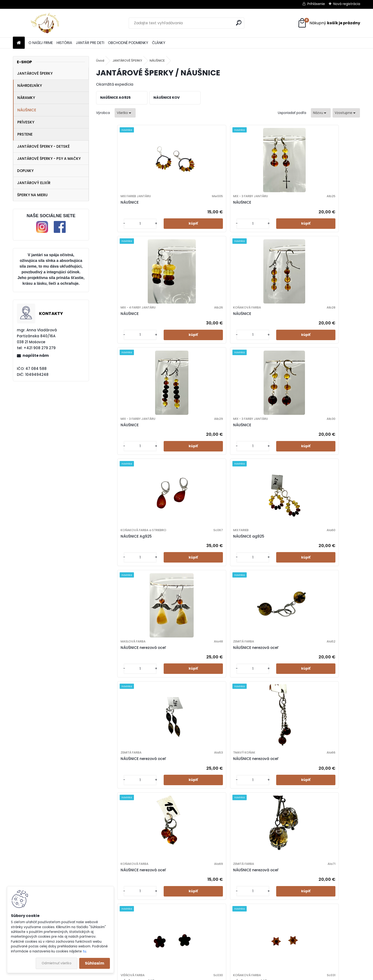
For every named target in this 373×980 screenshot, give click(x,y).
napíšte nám (36, 355)
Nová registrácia (347, 4)
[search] (239, 23)
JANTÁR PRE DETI (90, 43)
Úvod (100, 61)
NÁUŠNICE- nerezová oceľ (257, 805)
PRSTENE (25, 134)
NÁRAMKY (26, 98)
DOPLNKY (25, 171)
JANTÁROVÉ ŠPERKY (35, 73)
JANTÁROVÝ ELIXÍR (34, 183)
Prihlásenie (316, 4)
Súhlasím (95, 963)
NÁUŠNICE (27, 110)
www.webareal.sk (206, 975)
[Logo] (46, 23)
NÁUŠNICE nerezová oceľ (124, 446)
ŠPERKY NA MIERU (32, 195)
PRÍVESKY (26, 122)
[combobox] (321, 113)
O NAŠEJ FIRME (41, 43)
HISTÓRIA (64, 43)
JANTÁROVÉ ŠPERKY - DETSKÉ (43, 146)
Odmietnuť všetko (56, 963)
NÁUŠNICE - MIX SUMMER (255, 689)
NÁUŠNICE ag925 (315, 325)
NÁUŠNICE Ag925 (249, 330)
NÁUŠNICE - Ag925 (250, 562)
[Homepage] (19, 43)
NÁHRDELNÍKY (30, 86)
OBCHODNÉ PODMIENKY (128, 43)
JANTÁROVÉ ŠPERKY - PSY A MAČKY (49, 159)
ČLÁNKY (159, 43)
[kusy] (111, 233)
